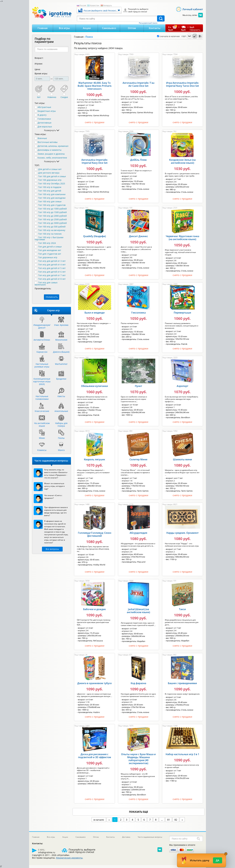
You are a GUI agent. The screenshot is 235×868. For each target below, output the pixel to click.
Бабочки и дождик (94, 609)
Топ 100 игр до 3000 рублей (52, 223)
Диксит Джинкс (138, 236)
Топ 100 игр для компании (52, 194)
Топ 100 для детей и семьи (52, 176)
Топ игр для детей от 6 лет (52, 272)
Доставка (126, 837)
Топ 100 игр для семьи (50, 201)
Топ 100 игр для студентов (52, 205)
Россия (83, 5)
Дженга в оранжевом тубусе (94, 683)
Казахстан (95, 5)
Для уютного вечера (49, 173)
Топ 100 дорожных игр (50, 180)
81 (169, 820)
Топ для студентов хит (50, 254)
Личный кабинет (193, 9)
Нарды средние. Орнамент (182, 533)
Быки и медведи (95, 313)
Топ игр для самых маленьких (46, 284)
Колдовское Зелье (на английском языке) (182, 161)
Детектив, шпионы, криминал (53, 146)
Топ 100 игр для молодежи (52, 198)
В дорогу (42, 115)
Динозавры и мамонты (50, 150)
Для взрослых (45, 127)
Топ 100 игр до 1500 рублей (52, 212)
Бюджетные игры (47, 111)
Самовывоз (109, 28)
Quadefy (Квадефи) (94, 236)
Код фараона (138, 683)
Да (218, 860)
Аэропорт (182, 386)
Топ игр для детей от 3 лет (52, 261)
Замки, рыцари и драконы (51, 154)
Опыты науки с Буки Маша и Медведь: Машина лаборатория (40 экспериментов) (138, 759)
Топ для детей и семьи (50, 247)
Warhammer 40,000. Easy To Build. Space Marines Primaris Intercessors (95, 86)
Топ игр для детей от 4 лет (52, 265)
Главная (43, 28)
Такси (182, 609)
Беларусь (108, 5)
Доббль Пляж (138, 160)
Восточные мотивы (48, 142)
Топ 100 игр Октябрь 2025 (52, 184)
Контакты (155, 28)
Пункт (138, 386)
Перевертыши (182, 313)
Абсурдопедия (138, 533)
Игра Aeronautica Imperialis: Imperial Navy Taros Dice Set (182, 84)
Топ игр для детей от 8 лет (52, 279)
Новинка (52, 97)
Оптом (132, 28)
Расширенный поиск (148, 23)
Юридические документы (69, 858)
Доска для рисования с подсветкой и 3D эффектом (95, 756)
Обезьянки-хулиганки (94, 386)
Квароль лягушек (94, 459)
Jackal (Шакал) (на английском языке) (138, 611)
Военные (42, 138)
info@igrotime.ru (47, 852)
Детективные (45, 123)
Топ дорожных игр (48, 257)
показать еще (139, 812)
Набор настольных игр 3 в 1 (182, 754)
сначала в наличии (168, 36)
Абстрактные (44, 107)
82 (176, 820)
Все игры (64, 28)
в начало (99, 820)
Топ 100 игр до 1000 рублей (52, 209)
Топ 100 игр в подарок (50, 187)
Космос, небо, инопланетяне (52, 158)
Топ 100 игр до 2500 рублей (52, 219)
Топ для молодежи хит (50, 250)
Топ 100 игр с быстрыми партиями (49, 238)
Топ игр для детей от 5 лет (52, 268)
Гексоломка (138, 313)
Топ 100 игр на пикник (50, 234)
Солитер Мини (138, 459)
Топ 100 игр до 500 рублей (52, 227)
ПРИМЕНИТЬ (52, 297)
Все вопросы (52, 549)
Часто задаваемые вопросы (150, 837)
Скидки (64, 97)
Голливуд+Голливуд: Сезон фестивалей (95, 534)
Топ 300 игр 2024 (47, 243)
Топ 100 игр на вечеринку (52, 230)
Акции (87, 28)
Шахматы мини (182, 459)
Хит (39, 97)
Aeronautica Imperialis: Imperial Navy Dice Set (95, 161)
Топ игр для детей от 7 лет (52, 275)
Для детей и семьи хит (50, 169)
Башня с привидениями (182, 683)
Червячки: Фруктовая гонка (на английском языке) (182, 238)
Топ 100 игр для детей (50, 191)
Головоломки (44, 119)
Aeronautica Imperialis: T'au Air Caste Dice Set (138, 84)
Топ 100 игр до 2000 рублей (52, 216)
